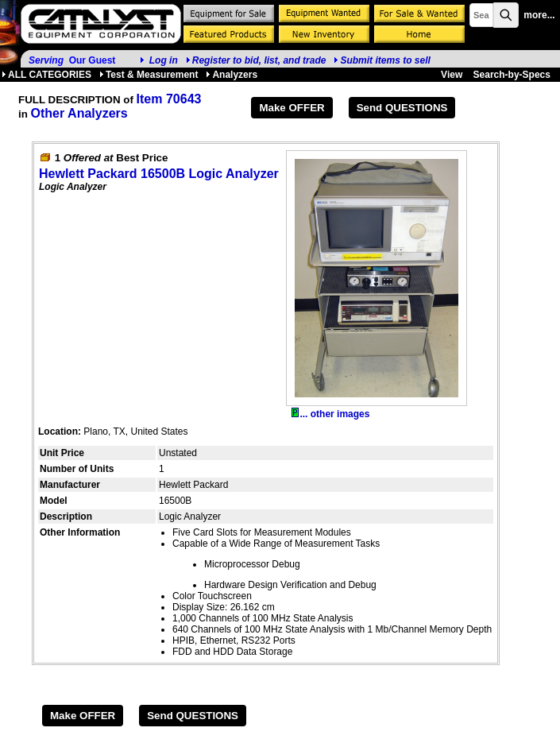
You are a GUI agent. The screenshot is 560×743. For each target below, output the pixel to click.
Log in (164, 60)
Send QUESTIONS (402, 108)
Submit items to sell (382, 60)
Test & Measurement (149, 75)
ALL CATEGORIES (46, 75)
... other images (330, 414)
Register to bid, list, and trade (259, 60)
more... (539, 15)
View (452, 75)
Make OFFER (292, 108)
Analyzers (232, 75)
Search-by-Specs (512, 75)
